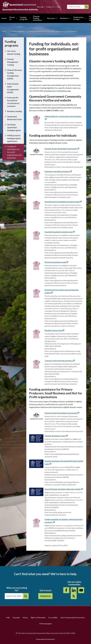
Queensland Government (45, 639)
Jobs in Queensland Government (73, 618)
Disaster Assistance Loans (56, 436)
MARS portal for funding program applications (14, 138)
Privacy (25, 618)
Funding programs (24, 18)
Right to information (38, 618)
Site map (40, 7)
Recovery (51, 18)
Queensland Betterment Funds (14, 118)
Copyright (16, 618)
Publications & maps (79, 18)
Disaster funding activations (37, 18)
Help (58, 7)
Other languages (45, 624)
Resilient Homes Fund (54, 330)
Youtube (81, 590)
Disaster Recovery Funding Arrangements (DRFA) (15, 74)
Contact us (50, 7)
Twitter (74, 596)
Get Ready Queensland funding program (14, 127)
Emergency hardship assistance (58, 171)
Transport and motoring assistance (60, 361)
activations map (64, 91)
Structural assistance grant (56, 262)
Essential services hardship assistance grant (63, 202)
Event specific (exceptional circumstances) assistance (13, 102)
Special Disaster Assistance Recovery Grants (64, 489)
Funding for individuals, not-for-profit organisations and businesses (14, 152)
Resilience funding (14, 111)
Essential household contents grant (60, 232)
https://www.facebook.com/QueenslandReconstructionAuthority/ (66, 590)
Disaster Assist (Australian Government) (62, 149)
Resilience (64, 18)
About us (12, 18)
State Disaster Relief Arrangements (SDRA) (13, 88)
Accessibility (53, 618)
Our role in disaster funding (14, 52)
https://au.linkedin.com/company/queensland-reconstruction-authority (74, 590)
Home (4, 18)
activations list (49, 91)
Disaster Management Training (13, 62)
